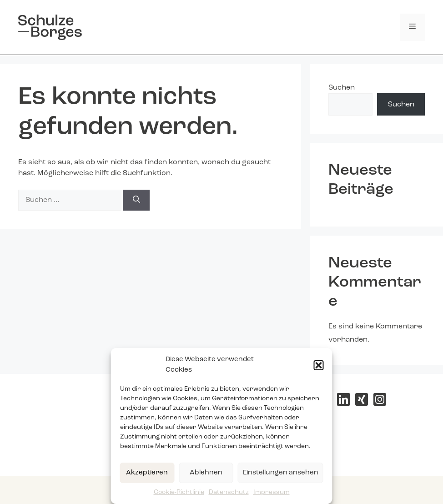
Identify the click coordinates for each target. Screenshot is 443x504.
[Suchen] (136, 200)
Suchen (342, 88)
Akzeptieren (147, 473)
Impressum (272, 492)
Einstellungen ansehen (281, 473)
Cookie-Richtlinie (179, 492)
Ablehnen (206, 473)
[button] (319, 365)
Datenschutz (229, 492)
